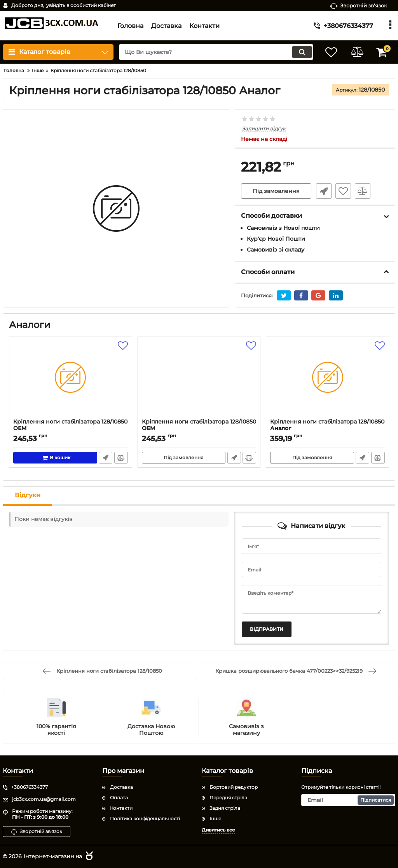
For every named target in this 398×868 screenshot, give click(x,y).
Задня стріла (225, 808)
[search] (214, 52)
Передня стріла (228, 798)
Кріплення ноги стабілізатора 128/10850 (71, 429)
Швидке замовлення (323, 191)
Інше (215, 818)
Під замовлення (276, 191)
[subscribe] (348, 800)
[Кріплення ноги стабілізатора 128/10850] (71, 380)
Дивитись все (218, 829)
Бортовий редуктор (234, 787)
